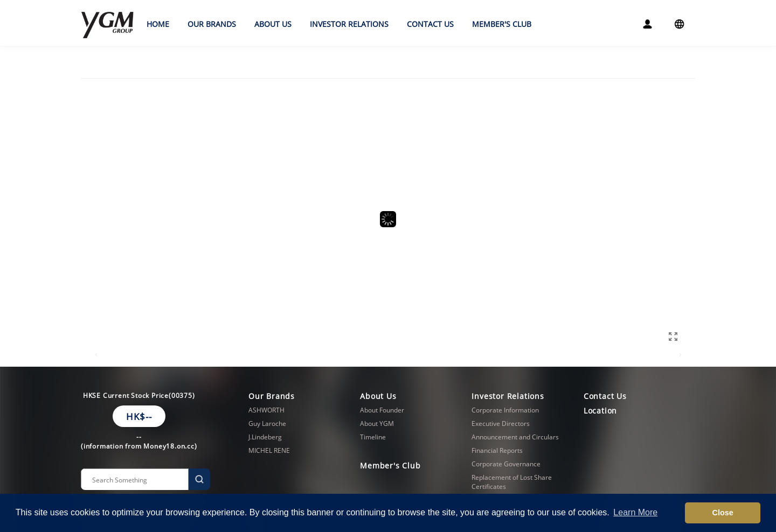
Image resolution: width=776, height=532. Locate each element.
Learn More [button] (635, 512)
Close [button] (723, 513)
